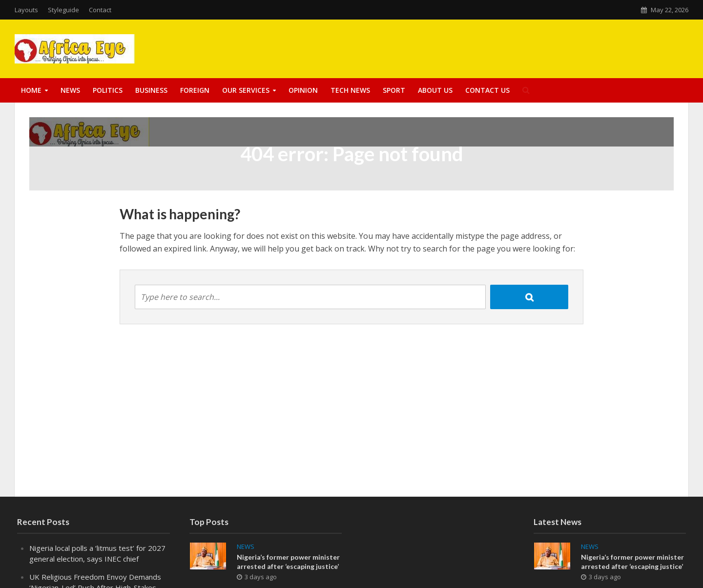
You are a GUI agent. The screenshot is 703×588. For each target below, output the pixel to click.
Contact (100, 10)
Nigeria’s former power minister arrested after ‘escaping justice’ (288, 562)
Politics (108, 90)
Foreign (195, 90)
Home (31, 90)
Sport (394, 90)
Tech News (350, 90)
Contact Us (487, 90)
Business (151, 90)
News (70, 90)
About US (435, 90)
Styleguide (63, 10)
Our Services (246, 90)
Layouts (26, 10)
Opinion (303, 90)
